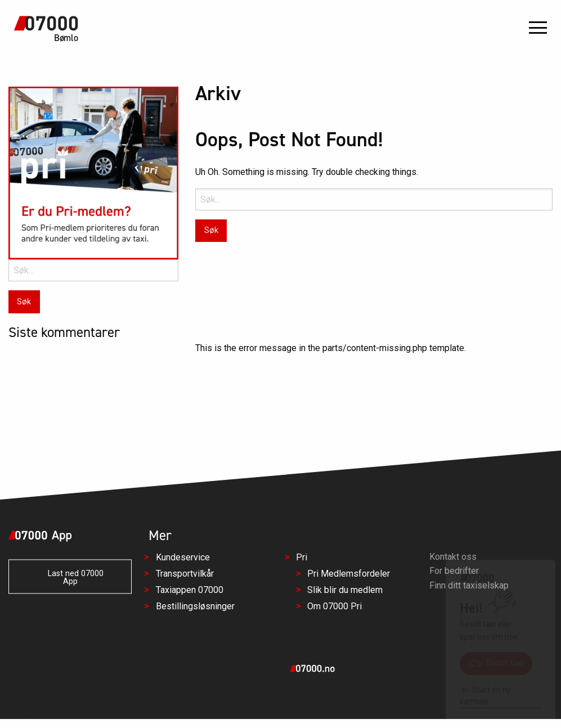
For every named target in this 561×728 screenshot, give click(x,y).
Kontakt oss (453, 557)
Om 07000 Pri (335, 606)
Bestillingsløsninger (195, 606)
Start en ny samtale (485, 696)
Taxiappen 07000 (190, 590)
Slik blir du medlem (345, 590)
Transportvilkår (185, 574)
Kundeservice (183, 558)
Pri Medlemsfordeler (349, 574)
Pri (302, 558)
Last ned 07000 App (70, 578)
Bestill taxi (496, 663)
